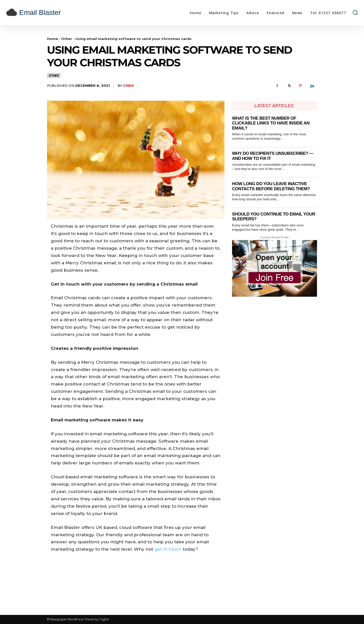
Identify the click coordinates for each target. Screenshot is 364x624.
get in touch (168, 549)
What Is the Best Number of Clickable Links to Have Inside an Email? (271, 123)
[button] (355, 12)
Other (67, 39)
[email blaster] (50, 13)
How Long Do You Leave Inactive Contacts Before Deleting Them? (271, 186)
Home (52, 39)
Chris (129, 85)
